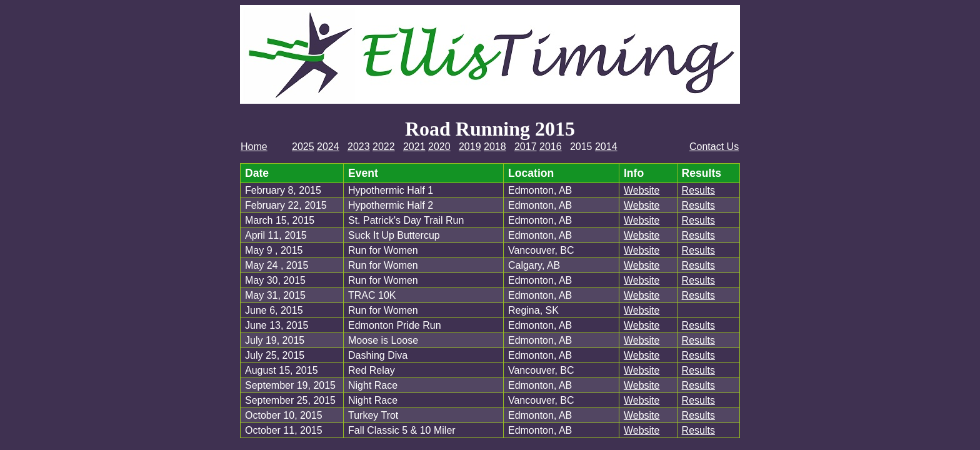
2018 (495, 147)
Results (698, 190)
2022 (384, 147)
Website (642, 190)
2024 (328, 147)
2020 (439, 147)
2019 (470, 147)
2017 (526, 147)
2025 (303, 147)
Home (254, 147)
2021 (414, 147)
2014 (606, 147)
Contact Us (714, 147)
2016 (551, 147)
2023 (359, 147)
